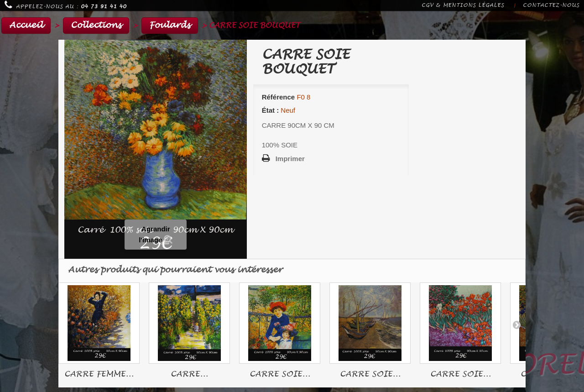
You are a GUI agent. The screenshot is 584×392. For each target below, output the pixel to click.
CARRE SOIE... (280, 374)
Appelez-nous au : (65, 5)
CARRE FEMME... (99, 374)
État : (271, 110)
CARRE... (189, 374)
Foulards (170, 25)
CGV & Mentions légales (463, 5)
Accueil (26, 25)
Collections (96, 25)
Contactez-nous (551, 5)
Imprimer (290, 159)
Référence (279, 97)
